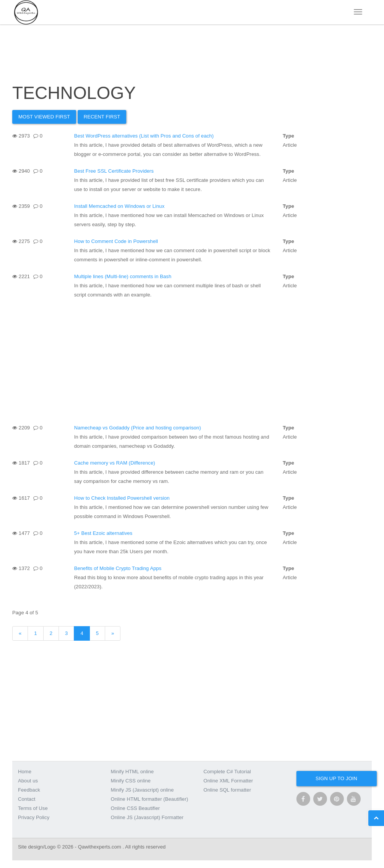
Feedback (29, 790)
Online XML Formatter (228, 781)
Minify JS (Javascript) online (142, 790)
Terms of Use (33, 808)
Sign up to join (336, 778)
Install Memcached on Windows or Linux (119, 206)
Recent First (102, 117)
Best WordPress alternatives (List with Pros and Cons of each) (144, 136)
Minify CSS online (131, 781)
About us (28, 781)
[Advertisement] (192, 361)
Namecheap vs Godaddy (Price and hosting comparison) (138, 428)
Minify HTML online (133, 772)
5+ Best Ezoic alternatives (103, 533)
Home (25, 772)
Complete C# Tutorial (227, 772)
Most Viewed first (44, 117)
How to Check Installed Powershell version (122, 498)
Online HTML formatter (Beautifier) (150, 799)
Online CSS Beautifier (136, 808)
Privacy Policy (34, 817)
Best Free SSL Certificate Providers (114, 171)
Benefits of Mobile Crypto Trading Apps (118, 568)
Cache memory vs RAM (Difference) (115, 463)
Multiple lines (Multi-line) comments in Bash (123, 276)
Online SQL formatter (227, 790)
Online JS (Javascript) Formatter (147, 817)
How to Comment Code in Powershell (116, 241)
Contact (27, 799)
